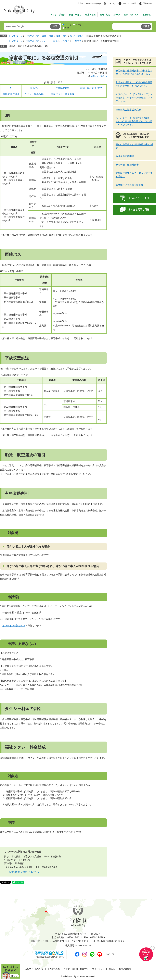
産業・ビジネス (131, 15)
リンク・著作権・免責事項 (76, 969)
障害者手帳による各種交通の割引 (26, 46)
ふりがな (112, 3)
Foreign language (94, 3)
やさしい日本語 (129, 3)
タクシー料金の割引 (35, 94)
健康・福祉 (90, 15)
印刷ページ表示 (99, 76)
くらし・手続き (58, 15)
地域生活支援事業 (125, 156)
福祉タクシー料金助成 (63, 94)
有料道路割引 (17, 493)
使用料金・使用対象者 (127, 165)
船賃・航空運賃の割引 (92, 88)
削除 (46, 46)
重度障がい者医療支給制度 (129, 185)
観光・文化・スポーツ (110, 15)
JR (11, 88)
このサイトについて (34, 969)
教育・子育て (75, 15)
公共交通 (77, 41)
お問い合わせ (125, 969)
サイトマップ (98, 969)
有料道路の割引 (11, 94)
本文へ (81, 3)
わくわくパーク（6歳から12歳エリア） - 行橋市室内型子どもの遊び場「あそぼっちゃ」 (134, 121)
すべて (68, 25)
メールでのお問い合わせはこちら (22, 872)
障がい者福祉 (77, 36)
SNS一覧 (110, 954)
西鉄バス (35, 88)
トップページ (16, 36)
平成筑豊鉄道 (63, 88)
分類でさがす (32, 36)
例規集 (112, 969)
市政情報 (146, 15)
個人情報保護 (54, 969)
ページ (79, 25)
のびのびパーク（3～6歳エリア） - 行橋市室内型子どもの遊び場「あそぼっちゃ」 (134, 98)
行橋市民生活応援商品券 (128, 110)
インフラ (65, 41)
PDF (67, 28)
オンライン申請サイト (14, 626)
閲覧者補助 (148, 3)
